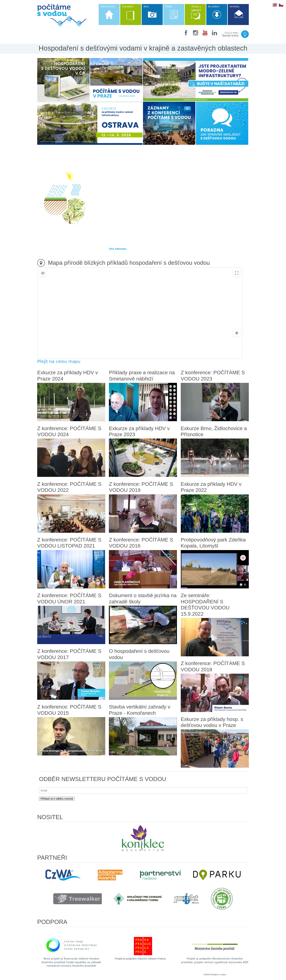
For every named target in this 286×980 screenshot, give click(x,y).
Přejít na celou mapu (59, 361)
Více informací (118, 249)
